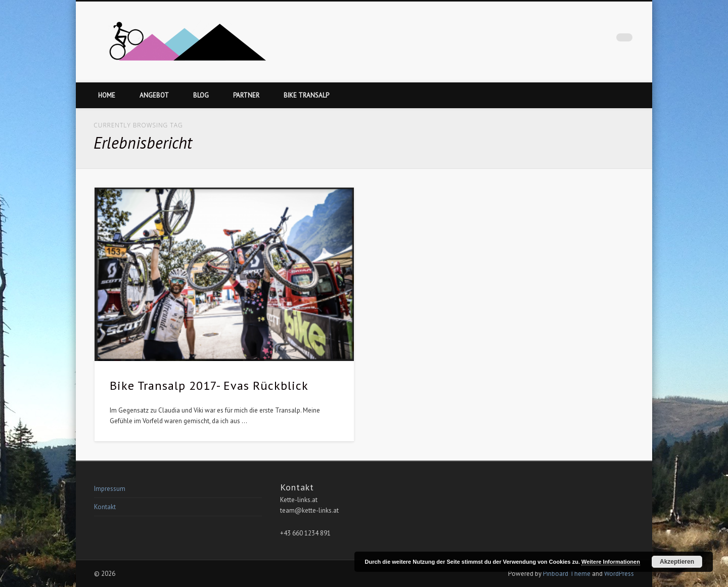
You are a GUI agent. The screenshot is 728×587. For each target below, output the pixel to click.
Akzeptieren (677, 562)
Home (107, 95)
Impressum (110, 489)
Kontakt (105, 507)
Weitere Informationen (611, 562)
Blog (201, 95)
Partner (246, 95)
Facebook (604, 40)
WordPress (619, 574)
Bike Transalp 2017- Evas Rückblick (209, 386)
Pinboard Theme (567, 574)
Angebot (154, 95)
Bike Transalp (306, 95)
